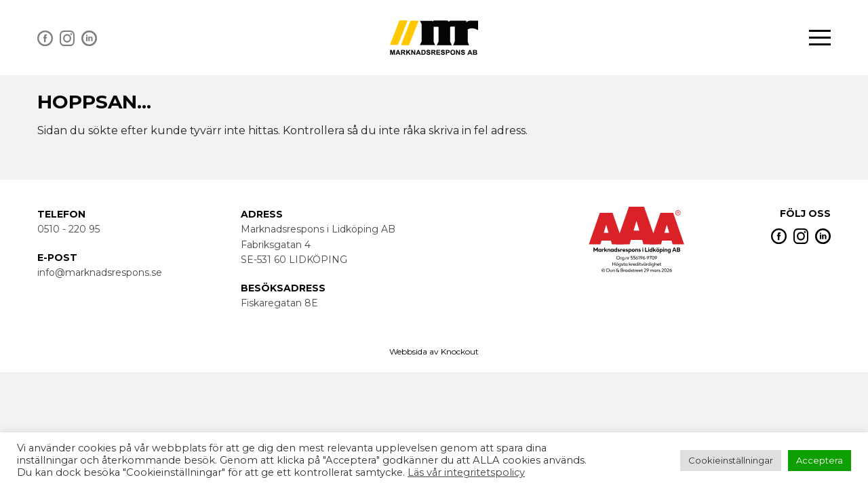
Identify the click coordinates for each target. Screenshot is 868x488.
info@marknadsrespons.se (100, 272)
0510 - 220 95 (68, 229)
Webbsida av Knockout (434, 351)
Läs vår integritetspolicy (466, 472)
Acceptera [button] (820, 460)
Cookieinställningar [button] (731, 460)
